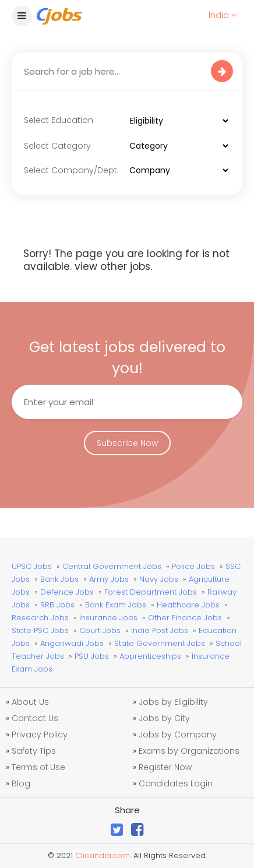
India (223, 15)
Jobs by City (164, 718)
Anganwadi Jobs (72, 643)
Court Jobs (100, 630)
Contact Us (35, 718)
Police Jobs (193, 566)
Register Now (165, 767)
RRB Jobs (57, 605)
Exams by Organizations (189, 751)
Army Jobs (109, 579)
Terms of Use (38, 767)
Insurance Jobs (108, 618)
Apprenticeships (150, 656)
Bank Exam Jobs (116, 605)
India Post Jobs (160, 630)
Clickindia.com (103, 855)
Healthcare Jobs (188, 605)
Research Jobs (40, 618)
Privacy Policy (40, 735)
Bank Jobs (59, 579)
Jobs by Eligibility (173, 702)
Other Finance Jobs (185, 618)
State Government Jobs (160, 643)
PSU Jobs (92, 656)
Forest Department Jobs (151, 592)
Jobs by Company (178, 735)
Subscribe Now (127, 443)
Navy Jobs (159, 579)
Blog (21, 783)
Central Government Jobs (112, 566)
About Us (30, 702)
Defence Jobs (67, 592)
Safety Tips (34, 751)
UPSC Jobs (32, 566)
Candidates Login (176, 783)
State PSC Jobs (40, 630)
